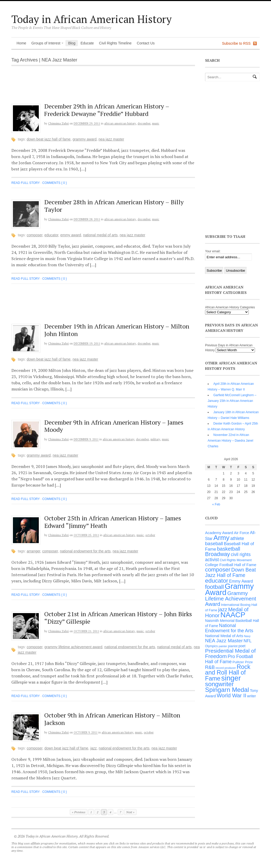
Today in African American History (92, 19)
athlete (237, 538)
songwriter (219, 684)
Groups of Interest (46, 44)
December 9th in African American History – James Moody (114, 426)
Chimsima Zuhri (58, 123)
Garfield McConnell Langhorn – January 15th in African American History (232, 401)
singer (231, 678)
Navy (247, 636)
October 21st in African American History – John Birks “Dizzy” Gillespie (118, 618)
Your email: (213, 251)
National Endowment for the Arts (85, 551)
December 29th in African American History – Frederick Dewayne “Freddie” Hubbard (107, 110)
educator (51, 235)
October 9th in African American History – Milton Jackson (112, 719)
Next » (130, 812)
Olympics (211, 646)
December (144, 123)
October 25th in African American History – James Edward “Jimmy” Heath (113, 522)
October (150, 535)
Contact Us (146, 43)
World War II (231, 695)
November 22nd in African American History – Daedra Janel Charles (230, 441)
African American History (120, 123)
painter (223, 646)
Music (156, 123)
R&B (210, 667)
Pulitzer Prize (243, 662)
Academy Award (219, 533)
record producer (226, 668)
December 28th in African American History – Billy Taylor (114, 206)
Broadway (217, 554)
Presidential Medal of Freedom (230, 653)
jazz (93, 748)
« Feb (216, 504)
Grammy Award (85, 139)
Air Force (242, 533)
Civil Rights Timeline (115, 43)
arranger (33, 551)
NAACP (233, 615)
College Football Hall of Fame (231, 565)
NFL (248, 641)
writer (252, 696)
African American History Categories (230, 307)
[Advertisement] (107, 88)
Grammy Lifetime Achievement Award (73, 647)
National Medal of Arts (100, 235)
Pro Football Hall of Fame (229, 659)
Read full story (26, 183)
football (214, 587)
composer (35, 235)
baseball (214, 544)
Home (21, 43)
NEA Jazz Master (111, 139)
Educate (87, 43)
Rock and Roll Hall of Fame (228, 673)
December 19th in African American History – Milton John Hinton (117, 330)
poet (242, 646)
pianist (233, 646)
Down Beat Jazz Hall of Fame (49, 139)
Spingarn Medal (227, 690)
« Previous (79, 812)
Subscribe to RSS (236, 43)
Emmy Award (71, 235)
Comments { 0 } (55, 183)
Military (155, 439)
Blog (72, 43)
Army (221, 538)
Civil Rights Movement (236, 560)
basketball (229, 549)
